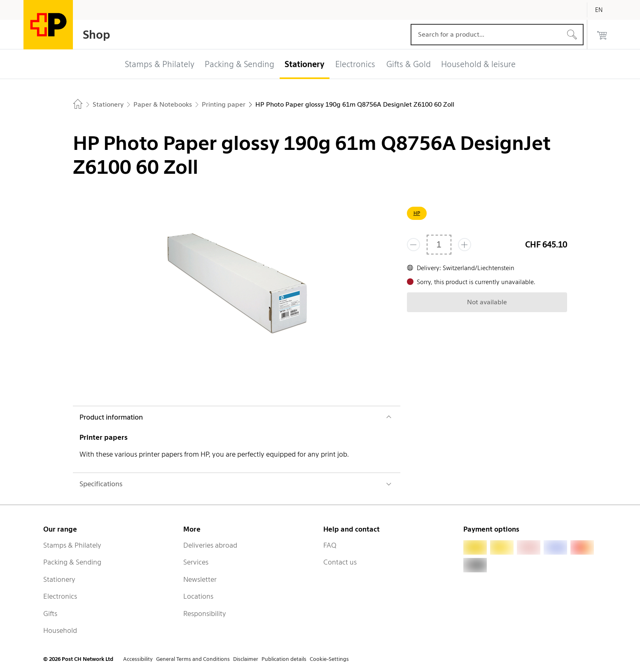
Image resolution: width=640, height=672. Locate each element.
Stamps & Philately (72, 545)
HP (417, 213)
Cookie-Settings (329, 659)
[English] (605, 10)
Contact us (340, 562)
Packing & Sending (72, 562)
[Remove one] (413, 245)
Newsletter (200, 579)
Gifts (50, 614)
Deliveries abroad (210, 545)
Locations (198, 596)
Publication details (284, 659)
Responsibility (205, 614)
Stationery (59, 579)
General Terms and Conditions (193, 659)
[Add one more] (465, 245)
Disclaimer (246, 659)
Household (60, 630)
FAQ (330, 545)
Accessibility (138, 659)
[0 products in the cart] (602, 35)
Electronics (60, 596)
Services (196, 562)
